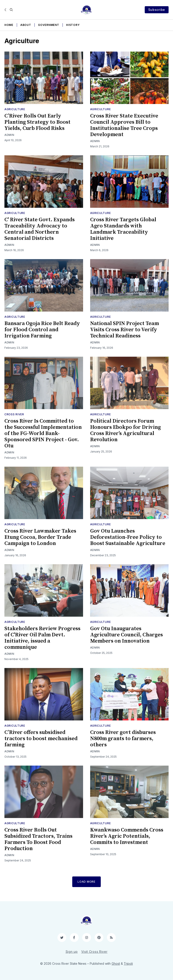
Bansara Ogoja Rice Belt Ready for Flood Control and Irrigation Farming (42, 330)
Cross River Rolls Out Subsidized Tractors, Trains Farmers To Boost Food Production (38, 839)
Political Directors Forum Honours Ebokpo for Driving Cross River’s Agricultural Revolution (125, 430)
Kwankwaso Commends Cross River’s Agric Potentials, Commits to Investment (127, 836)
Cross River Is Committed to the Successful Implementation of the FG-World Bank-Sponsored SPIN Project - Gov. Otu (43, 433)
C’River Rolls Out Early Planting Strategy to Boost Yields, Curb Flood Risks (37, 122)
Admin (9, 135)
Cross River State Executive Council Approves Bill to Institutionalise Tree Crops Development (124, 125)
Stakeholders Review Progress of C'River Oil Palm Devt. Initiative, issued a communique (42, 638)
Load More (86, 882)
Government (48, 25)
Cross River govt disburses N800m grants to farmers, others (123, 739)
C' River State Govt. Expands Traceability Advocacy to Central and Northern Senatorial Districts (40, 229)
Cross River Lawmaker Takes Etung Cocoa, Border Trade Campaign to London (40, 537)
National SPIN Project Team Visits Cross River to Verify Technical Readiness (125, 330)
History (73, 25)
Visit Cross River (94, 952)
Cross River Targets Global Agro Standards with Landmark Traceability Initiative (123, 229)
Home (9, 25)
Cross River (14, 414)
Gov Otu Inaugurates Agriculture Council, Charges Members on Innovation (126, 635)
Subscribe (157, 10)
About (26, 25)
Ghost (116, 964)
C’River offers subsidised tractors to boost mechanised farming (41, 739)
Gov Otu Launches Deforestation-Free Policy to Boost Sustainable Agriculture (128, 537)
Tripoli (128, 964)
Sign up (72, 952)
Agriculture (15, 109)
